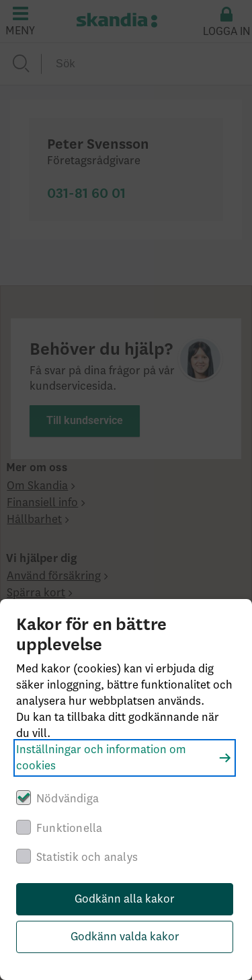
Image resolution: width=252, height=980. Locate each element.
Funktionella (69, 829)
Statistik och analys (87, 858)
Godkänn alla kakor (125, 899)
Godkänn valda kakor (125, 937)
